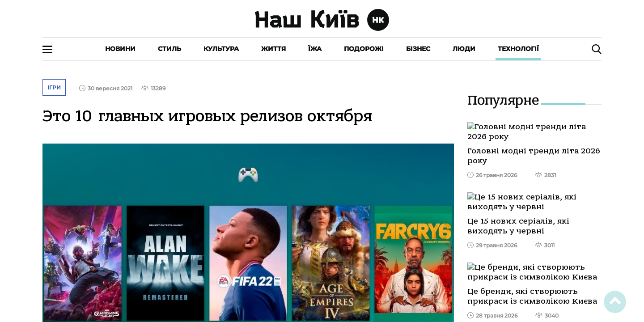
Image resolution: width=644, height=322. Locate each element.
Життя (273, 49)
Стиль (169, 49)
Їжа (315, 49)
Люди (464, 49)
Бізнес (418, 49)
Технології (518, 49)
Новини (120, 49)
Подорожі (364, 49)
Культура (221, 49)
